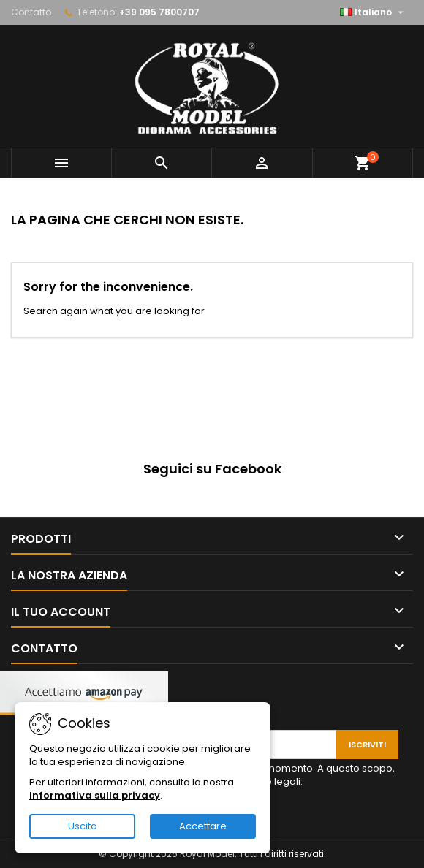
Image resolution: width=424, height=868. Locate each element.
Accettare (203, 826)
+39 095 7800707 (159, 12)
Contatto (31, 12)
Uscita (83, 826)
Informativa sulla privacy (95, 795)
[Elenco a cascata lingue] (374, 12)
